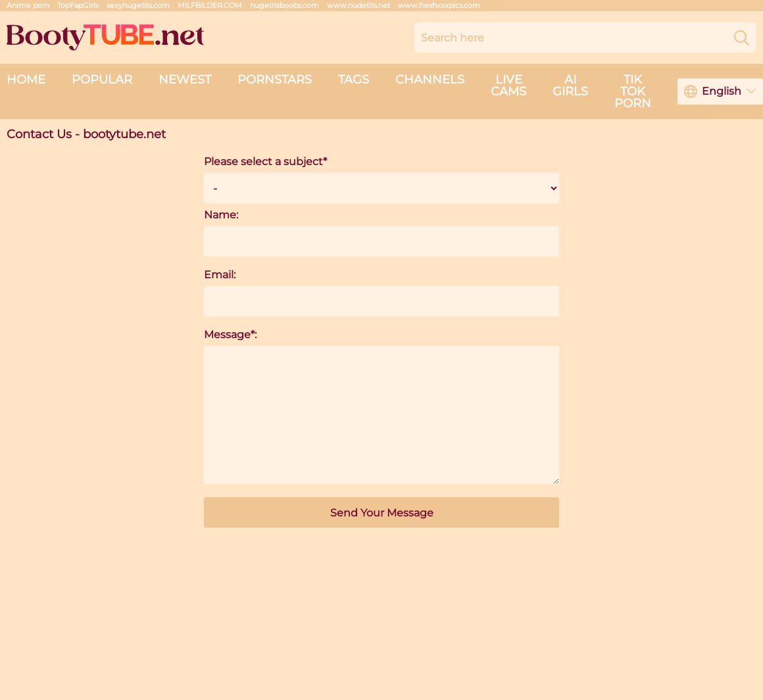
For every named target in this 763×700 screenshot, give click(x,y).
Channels (430, 80)
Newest (185, 80)
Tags (354, 80)
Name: (221, 215)
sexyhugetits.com (138, 5)
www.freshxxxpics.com (439, 5)
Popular (102, 80)
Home (26, 80)
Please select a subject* (265, 162)
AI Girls (570, 86)
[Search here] (585, 37)
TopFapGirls (78, 5)
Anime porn (28, 5)
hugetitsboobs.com (284, 5)
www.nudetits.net (358, 5)
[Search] (742, 37)
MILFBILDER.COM (210, 5)
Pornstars (275, 80)
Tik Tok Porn (633, 91)
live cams (508, 86)
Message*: (230, 335)
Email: (220, 275)
